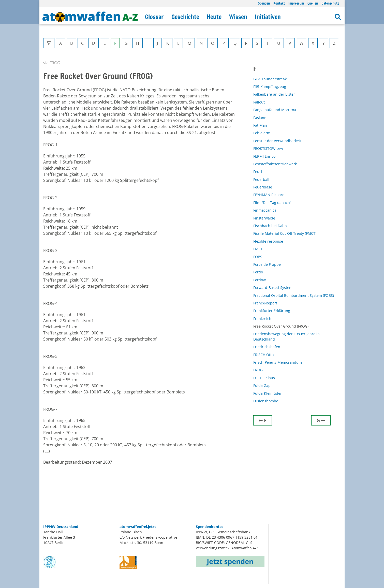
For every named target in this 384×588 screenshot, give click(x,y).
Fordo (258, 272)
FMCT (258, 249)
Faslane (260, 118)
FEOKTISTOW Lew (268, 148)
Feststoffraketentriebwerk (275, 164)
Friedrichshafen (267, 347)
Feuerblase (263, 187)
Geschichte (185, 17)
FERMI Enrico (264, 156)
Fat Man (260, 125)
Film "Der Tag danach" (272, 203)
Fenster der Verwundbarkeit (277, 141)
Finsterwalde (264, 218)
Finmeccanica (265, 210)
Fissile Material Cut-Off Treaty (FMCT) (285, 233)
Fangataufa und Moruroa (275, 110)
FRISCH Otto (263, 355)
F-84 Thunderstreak (270, 79)
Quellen (313, 3)
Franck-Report (265, 303)
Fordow (260, 280)
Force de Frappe (267, 264)
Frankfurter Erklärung (272, 311)
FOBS (258, 257)
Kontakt (279, 3)
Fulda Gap (262, 385)
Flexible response (268, 241)
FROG (258, 370)
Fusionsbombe (266, 401)
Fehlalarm (262, 133)
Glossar (154, 17)
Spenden (264, 3)
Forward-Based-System (273, 288)
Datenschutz (330, 3)
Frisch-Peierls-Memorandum (278, 362)
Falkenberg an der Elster (274, 94)
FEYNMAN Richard (269, 195)
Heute (214, 17)
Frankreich (262, 319)
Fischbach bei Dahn (270, 226)
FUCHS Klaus (264, 378)
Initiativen (268, 17)
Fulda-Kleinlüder (268, 393)
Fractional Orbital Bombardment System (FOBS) (294, 295)
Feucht (259, 172)
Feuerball (261, 179)
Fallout (259, 102)
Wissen (238, 17)
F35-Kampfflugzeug (270, 87)
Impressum (296, 3)
